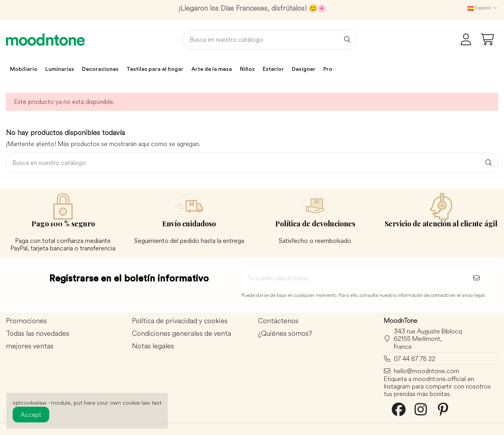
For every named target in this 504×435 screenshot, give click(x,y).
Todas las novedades (38, 334)
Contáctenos (278, 321)
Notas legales (153, 346)
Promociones (26, 321)
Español (483, 8)
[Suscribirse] (476, 278)
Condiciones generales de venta (182, 334)
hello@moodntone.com (426, 371)
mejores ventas (30, 346)
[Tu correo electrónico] (354, 278)
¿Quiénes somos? (285, 334)
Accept (31, 415)
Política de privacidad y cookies (180, 321)
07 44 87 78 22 (415, 359)
